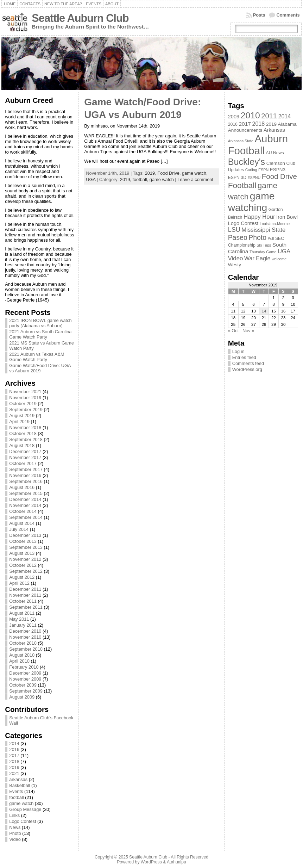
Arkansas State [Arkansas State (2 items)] (241, 141)
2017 (14, 755)
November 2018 (25, 427)
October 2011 (23, 601)
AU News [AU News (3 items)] (275, 153)
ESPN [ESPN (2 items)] (263, 170)
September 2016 (26, 481)
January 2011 (23, 625)
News (15, 827)
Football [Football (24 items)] (242, 185)
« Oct (233, 331)
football (16, 797)
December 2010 (25, 631)
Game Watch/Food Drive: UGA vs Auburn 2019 (40, 368)
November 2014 (25, 505)
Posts (259, 15)
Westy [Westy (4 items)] (235, 265)
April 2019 (19, 421)
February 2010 (24, 667)
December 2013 (25, 535)
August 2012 (22, 577)
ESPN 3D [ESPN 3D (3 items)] (237, 178)
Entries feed (244, 357)
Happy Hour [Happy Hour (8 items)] (259, 217)
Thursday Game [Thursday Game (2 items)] (263, 252)
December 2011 (25, 589)
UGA (91, 179)
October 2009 (23, 685)
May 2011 (19, 619)
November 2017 (25, 457)
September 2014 (26, 517)
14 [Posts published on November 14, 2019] (264, 311)
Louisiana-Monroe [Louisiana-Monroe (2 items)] (275, 224)
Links (14, 815)
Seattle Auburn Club (80, 18)
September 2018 (26, 439)
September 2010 (26, 649)
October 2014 (23, 511)
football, (141, 179)
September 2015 (26, 493)
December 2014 (25, 499)
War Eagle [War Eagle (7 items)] (257, 258)
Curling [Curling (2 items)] (251, 170)
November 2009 (25, 679)
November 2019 (25, 398)
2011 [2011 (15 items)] (269, 116)
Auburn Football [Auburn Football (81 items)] (258, 145)
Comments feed (248, 363)
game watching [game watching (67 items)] (251, 202)
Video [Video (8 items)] (236, 258)
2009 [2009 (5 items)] (234, 117)
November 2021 (25, 392)
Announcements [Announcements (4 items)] (245, 130)
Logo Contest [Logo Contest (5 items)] (243, 223)
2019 (14, 767)
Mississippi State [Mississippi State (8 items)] (263, 230)
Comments (288, 15)
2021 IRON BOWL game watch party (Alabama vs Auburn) (40, 323)
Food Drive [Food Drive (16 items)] (279, 176)
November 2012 (25, 559)
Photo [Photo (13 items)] (257, 237)
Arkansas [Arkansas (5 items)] (274, 130)
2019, (126, 179)
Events (16, 791)
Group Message (25, 809)
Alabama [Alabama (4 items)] (287, 124)
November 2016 (25, 475)
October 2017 (23, 463)
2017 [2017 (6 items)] (245, 124)
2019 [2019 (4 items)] (271, 124)
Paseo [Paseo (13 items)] (238, 237)
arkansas (18, 779)
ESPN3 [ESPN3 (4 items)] (278, 170)
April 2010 (19, 661)
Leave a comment (195, 179)
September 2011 (26, 607)
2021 (14, 773)
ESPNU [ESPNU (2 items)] (254, 178)
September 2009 (26, 691)
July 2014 (19, 529)
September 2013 (26, 547)
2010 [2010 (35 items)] (250, 115)
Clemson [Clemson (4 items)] (276, 163)
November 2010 (25, 637)
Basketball (20, 785)
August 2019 (22, 416)
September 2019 (26, 410)
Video (15, 839)
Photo (15, 833)
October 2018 (23, 433)
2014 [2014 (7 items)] (284, 116)
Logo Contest (23, 821)
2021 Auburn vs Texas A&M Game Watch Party (37, 357)
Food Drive (168, 173)
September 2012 (26, 571)
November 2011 (25, 595)
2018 (14, 761)
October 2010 (23, 643)
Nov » (248, 331)
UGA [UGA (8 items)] (284, 251)
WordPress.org (247, 369)
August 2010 (22, 655)
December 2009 (25, 673)
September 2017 (26, 469)
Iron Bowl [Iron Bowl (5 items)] (287, 217)
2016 (14, 749)
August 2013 (22, 553)
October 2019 (23, 404)
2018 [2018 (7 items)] (258, 124)
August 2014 (22, 523)
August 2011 (22, 613)
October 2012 (23, 565)
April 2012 (19, 583)
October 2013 (23, 541)
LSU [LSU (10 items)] (234, 230)
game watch (21, 803)
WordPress (151, 862)
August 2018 (22, 445)
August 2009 (22, 697)
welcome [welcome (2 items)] (279, 259)
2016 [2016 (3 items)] (233, 124)
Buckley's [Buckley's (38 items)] (247, 162)
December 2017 (25, 451)
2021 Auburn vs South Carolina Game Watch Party (40, 334)
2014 (14, 743)
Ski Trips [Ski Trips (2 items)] (264, 245)
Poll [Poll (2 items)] (271, 238)
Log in (238, 351)
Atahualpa (176, 862)
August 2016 (22, 487)
